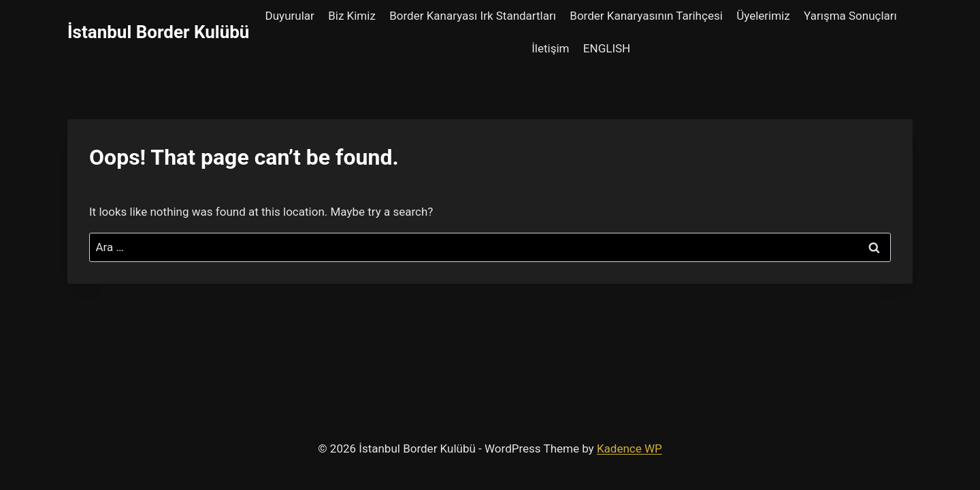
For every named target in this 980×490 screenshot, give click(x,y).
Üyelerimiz (763, 16)
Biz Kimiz (352, 16)
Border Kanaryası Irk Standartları (473, 16)
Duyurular (290, 16)
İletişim (550, 48)
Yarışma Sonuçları (850, 16)
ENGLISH (607, 48)
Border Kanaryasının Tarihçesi (646, 16)
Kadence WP (630, 448)
